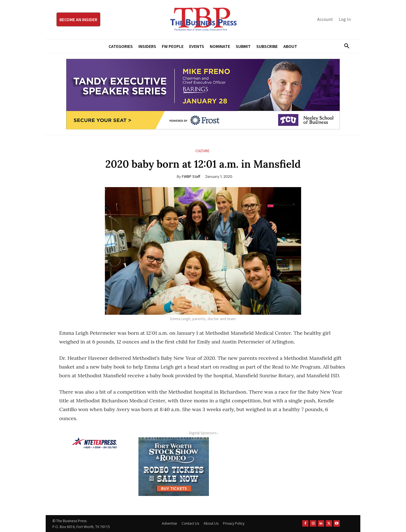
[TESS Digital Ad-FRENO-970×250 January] (203, 94)
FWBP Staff (191, 176)
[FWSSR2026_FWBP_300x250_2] (174, 467)
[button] (345, 46)
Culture (202, 151)
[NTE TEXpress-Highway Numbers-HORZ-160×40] (94, 443)
